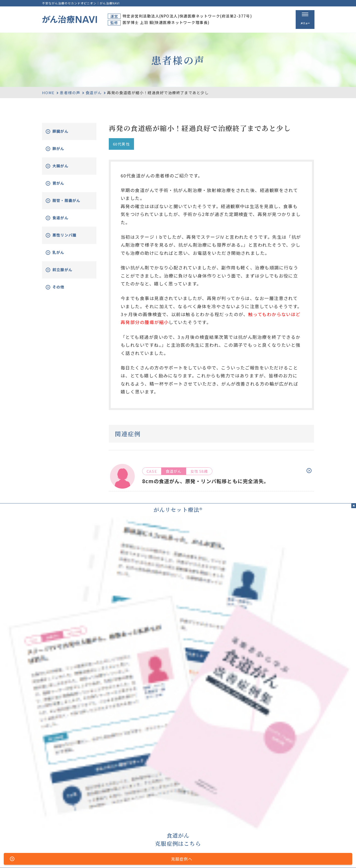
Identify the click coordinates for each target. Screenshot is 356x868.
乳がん (64, 256)
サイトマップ (125, 856)
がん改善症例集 (295, 819)
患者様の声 (70, 93)
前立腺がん (68, 273)
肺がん (64, 149)
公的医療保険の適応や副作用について (241, 856)
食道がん (94, 93)
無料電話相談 (239, 828)
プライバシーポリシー (185, 856)
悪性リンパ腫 (71, 239)
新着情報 (288, 828)
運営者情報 (151, 856)
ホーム (196, 809)
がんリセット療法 (245, 819)
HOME (48, 93)
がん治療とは (239, 809)
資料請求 (288, 809)
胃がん (64, 183)
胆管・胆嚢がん (71, 203)
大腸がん (66, 166)
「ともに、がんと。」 (296, 856)
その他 (64, 291)
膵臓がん (66, 131)
